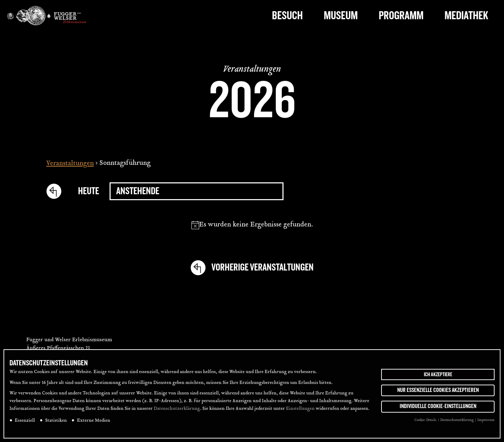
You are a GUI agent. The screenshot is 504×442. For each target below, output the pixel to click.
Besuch (287, 16)
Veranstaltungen (70, 164)
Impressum (486, 420)
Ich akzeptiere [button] (438, 374)
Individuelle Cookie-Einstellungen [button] (438, 407)
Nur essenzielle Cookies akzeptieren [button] (438, 390)
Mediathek (466, 16)
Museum (341, 16)
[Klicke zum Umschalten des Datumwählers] (197, 191)
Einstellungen (300, 409)
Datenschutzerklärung (177, 409)
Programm (401, 16)
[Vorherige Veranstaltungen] (57, 191)
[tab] (489, 178)
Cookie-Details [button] (426, 420)
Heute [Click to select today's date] (89, 191)
